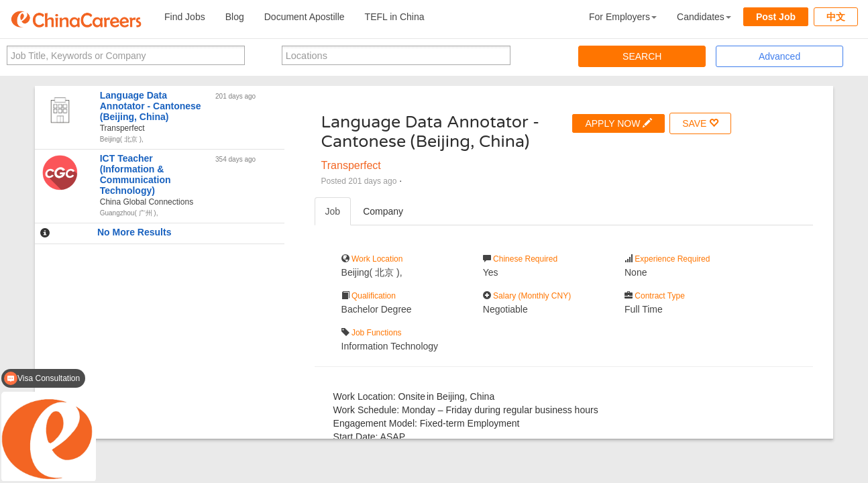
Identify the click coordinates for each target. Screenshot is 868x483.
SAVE (700, 123)
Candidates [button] (704, 17)
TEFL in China (395, 17)
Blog (235, 17)
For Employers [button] (623, 17)
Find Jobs (185, 17)
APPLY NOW (618, 123)
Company (383, 211)
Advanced (779, 56)
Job (333, 211)
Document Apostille (305, 17)
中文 (836, 17)
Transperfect (351, 165)
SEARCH (642, 56)
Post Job (776, 17)
